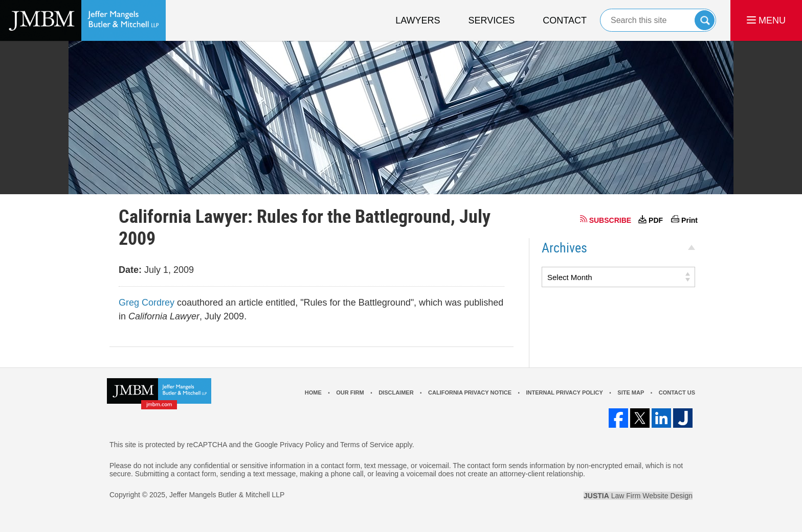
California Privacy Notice (470, 392)
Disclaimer (396, 392)
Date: (130, 270)
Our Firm (350, 392)
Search (705, 20)
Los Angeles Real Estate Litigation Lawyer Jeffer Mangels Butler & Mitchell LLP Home (83, 20)
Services (492, 20)
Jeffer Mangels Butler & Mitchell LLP (227, 495)
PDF (656, 220)
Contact (565, 20)
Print (689, 220)
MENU (766, 20)
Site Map (631, 392)
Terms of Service (367, 445)
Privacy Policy (302, 445)
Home (313, 392)
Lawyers (418, 20)
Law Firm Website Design (638, 496)
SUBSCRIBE (610, 220)
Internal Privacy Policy (564, 392)
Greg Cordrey (147, 303)
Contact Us (677, 392)
